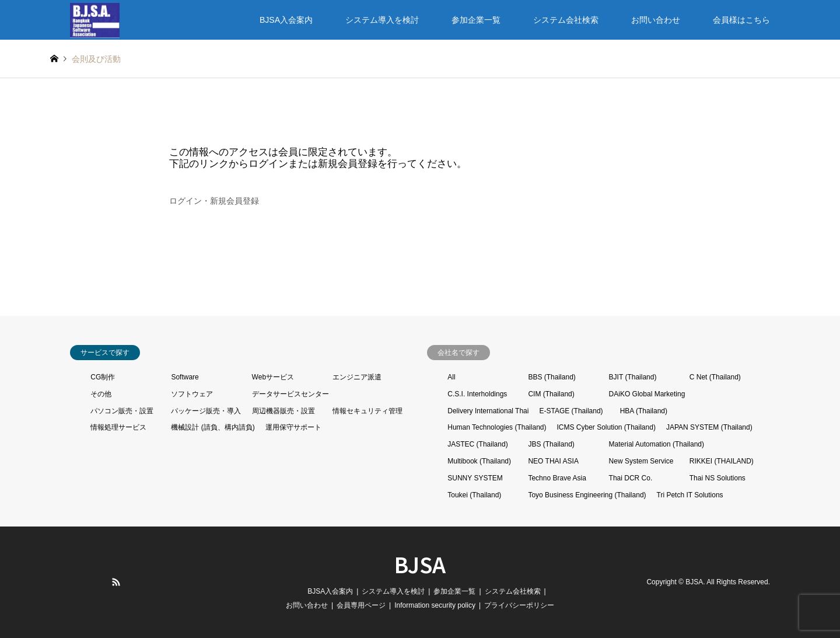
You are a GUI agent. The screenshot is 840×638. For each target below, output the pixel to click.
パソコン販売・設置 (122, 411)
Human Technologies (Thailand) (497, 427)
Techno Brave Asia (557, 478)
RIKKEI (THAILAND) (722, 461)
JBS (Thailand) (551, 444)
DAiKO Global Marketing (647, 394)
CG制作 (103, 377)
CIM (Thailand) (551, 394)
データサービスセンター (290, 394)
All (451, 377)
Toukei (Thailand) (474, 495)
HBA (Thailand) (644, 411)
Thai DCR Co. (631, 478)
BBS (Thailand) (552, 377)
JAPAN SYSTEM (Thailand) (709, 427)
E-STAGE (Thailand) (571, 411)
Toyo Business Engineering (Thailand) (587, 495)
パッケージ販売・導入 (206, 411)
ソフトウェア (192, 394)
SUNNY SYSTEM (475, 478)
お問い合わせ (656, 20)
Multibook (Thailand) (479, 461)
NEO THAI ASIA (553, 461)
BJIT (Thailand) (633, 377)
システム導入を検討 (382, 20)
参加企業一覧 (476, 20)
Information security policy (435, 605)
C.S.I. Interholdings (477, 394)
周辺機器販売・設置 (283, 411)
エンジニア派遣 (357, 377)
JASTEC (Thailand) (477, 444)
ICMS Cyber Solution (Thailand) (606, 427)
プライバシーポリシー (519, 605)
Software (185, 377)
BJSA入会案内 (286, 20)
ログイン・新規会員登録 (214, 201)
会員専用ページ (361, 605)
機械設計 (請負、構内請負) (213, 427)
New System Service (641, 461)
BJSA (420, 564)
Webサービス (273, 377)
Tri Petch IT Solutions (690, 495)
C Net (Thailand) (715, 377)
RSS (116, 582)
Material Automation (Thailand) (657, 444)
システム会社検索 (566, 20)
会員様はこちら (741, 20)
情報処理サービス (118, 427)
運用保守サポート (293, 427)
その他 (101, 394)
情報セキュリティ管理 (367, 411)
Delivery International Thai (488, 411)
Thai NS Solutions (717, 478)
